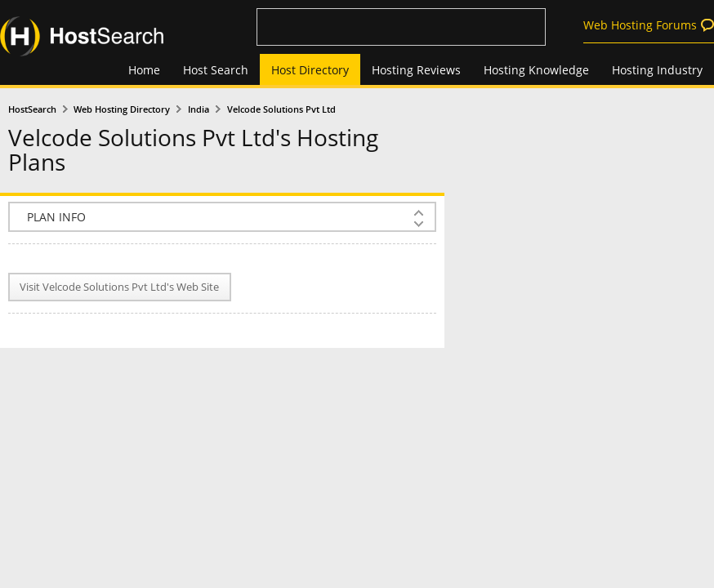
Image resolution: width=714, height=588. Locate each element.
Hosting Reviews (416, 70)
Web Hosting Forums (640, 25)
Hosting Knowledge (536, 70)
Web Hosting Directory (122, 109)
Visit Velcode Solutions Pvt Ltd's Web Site (119, 287)
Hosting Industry (657, 70)
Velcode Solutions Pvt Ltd (281, 109)
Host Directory (310, 70)
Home (144, 70)
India (199, 109)
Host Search (216, 70)
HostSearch (32, 109)
